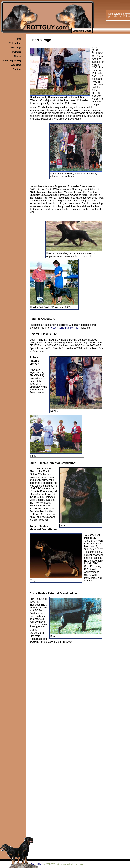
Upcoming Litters (82, 31)
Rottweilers (15, 43)
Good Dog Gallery (12, 60)
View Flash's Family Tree (64, 328)
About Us (16, 65)
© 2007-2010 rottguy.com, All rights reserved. (64, 864)
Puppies (17, 52)
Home (18, 39)
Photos (17, 56)
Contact (17, 69)
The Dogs (16, 48)
